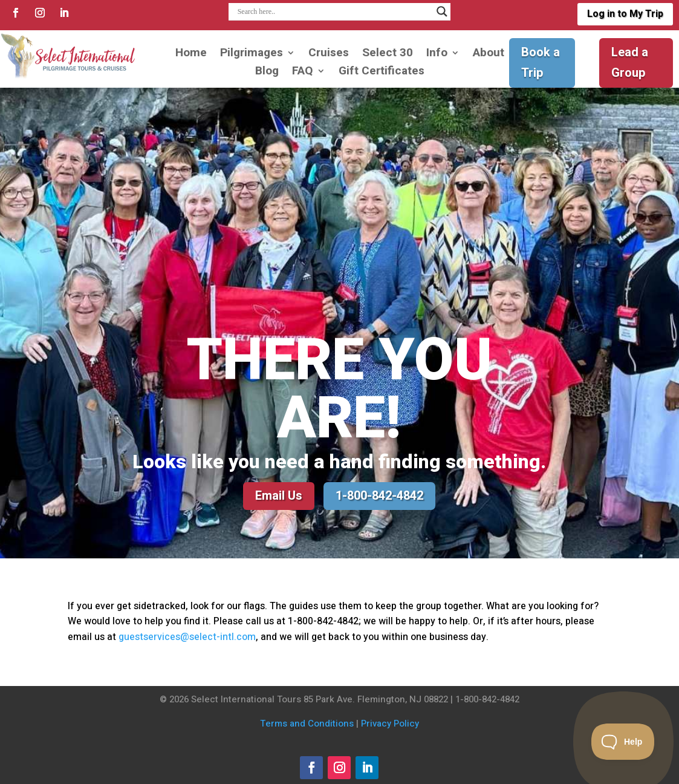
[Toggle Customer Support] (623, 742)
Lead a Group (630, 63)
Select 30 (388, 55)
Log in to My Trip (625, 14)
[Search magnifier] (442, 11)
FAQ (303, 73)
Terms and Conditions (307, 724)
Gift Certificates (382, 73)
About (489, 55)
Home (191, 55)
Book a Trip (541, 63)
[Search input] (334, 11)
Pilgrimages (252, 55)
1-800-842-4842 (379, 496)
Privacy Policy (390, 724)
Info (437, 55)
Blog (267, 73)
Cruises (329, 55)
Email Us (279, 496)
